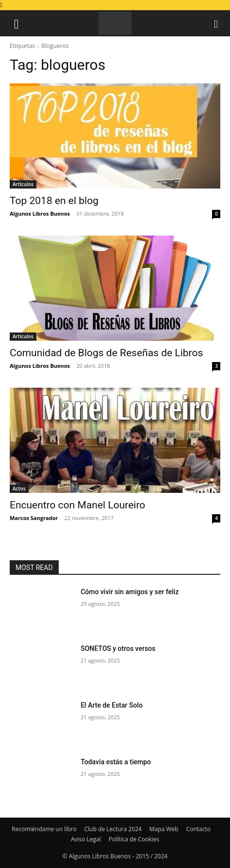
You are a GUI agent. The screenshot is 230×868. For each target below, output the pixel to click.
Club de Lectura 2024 (113, 829)
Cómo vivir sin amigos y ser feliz (130, 592)
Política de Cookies (134, 839)
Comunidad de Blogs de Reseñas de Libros (106, 353)
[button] (16, 23)
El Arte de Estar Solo (112, 705)
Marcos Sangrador (34, 518)
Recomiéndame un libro (44, 829)
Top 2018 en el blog (54, 201)
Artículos (23, 184)
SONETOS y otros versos (118, 648)
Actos (19, 489)
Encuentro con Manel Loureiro (77, 505)
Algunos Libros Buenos (40, 213)
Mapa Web (164, 829)
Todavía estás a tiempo (116, 762)
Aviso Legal (86, 839)
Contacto (198, 829)
